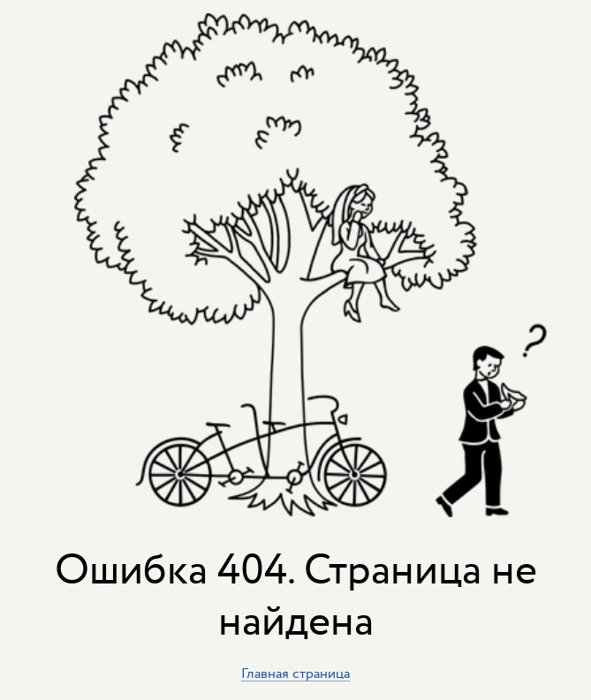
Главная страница (295, 674)
